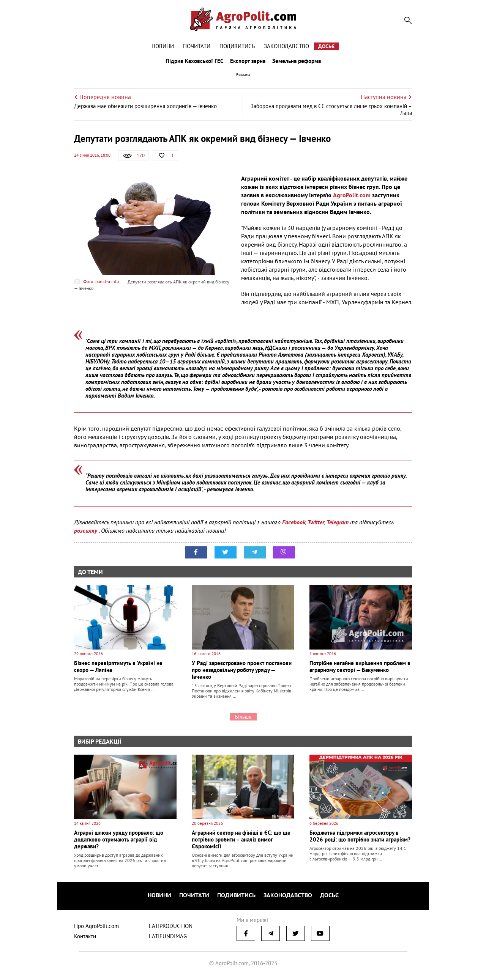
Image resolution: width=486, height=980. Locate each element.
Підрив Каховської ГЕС (192, 64)
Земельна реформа (299, 64)
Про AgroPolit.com (96, 928)
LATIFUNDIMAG (168, 938)
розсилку (86, 536)
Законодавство (286, 46)
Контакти (85, 938)
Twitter (316, 527)
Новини (163, 46)
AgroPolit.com (352, 200)
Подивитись (237, 46)
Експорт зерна (248, 64)
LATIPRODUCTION (171, 928)
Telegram (338, 527)
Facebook (294, 527)
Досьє (326, 46)
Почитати (197, 46)
